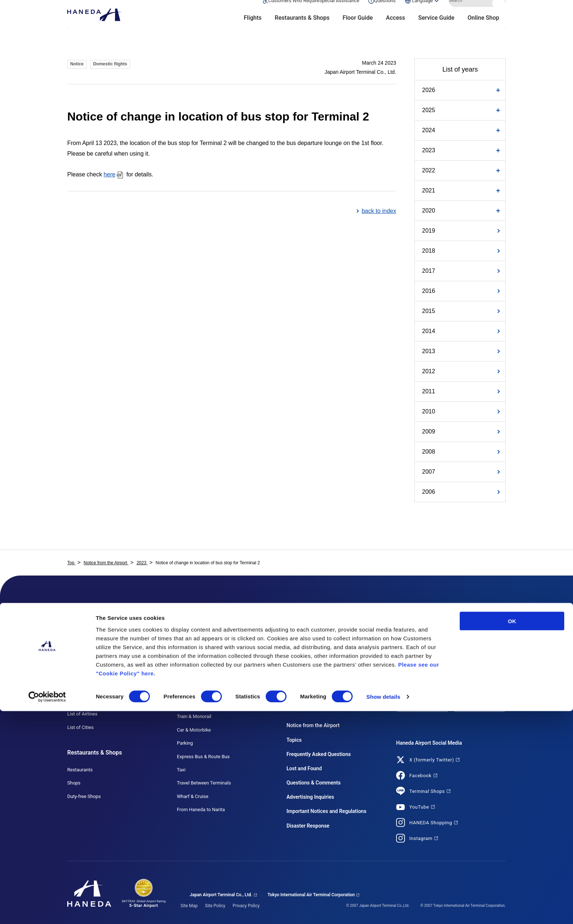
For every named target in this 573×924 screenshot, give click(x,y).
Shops (74, 783)
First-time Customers (309, 688)
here (110, 174)
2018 (429, 251)
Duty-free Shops (84, 796)
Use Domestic (82, 674)
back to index (379, 211)
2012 (429, 371)
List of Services (303, 634)
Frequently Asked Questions (319, 754)
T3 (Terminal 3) (193, 661)
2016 (429, 291)
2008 (429, 452)
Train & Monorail (194, 716)
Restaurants (80, 770)
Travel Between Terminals (204, 783)
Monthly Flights (84, 661)
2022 (429, 170)
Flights (253, 29)
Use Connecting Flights (92, 701)
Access (395, 29)
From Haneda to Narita (201, 810)
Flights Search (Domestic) (94, 634)
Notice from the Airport (313, 725)
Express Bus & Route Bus (203, 757)
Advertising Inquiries (310, 797)
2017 (429, 271)
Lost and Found (304, 768)
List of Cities (80, 727)
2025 (429, 110)
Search (500, 12)
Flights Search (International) (98, 647)
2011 (429, 391)
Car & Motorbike (194, 730)
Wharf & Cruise (193, 796)
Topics (294, 740)
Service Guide (436, 29)
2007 (429, 472)
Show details (384, 910)
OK (512, 834)
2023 (429, 150)
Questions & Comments (314, 783)
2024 (429, 130)
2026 (429, 90)
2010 (429, 411)
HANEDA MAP (192, 674)
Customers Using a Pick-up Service (323, 674)
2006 (429, 492)
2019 (429, 231)
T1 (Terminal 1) (193, 634)
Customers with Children (312, 661)
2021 (429, 190)
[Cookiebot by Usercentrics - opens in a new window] (47, 910)
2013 (429, 351)
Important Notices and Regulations (327, 811)
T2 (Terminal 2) (193, 647)
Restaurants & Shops (302, 29)
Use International (85, 688)
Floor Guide (358, 29)
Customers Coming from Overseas (323, 701)
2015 (429, 311)
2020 (429, 211)
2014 (429, 331)
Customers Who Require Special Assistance (333, 647)
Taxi (181, 770)
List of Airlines (82, 714)
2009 (429, 432)
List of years (460, 69)
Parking (185, 743)
